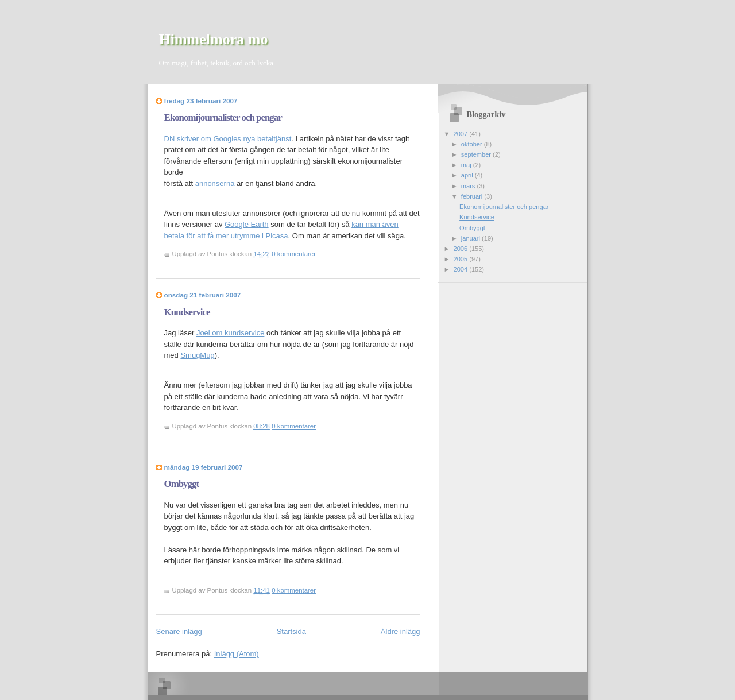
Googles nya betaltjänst (252, 139)
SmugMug (197, 355)
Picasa (277, 236)
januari (471, 238)
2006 (462, 249)
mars (469, 186)
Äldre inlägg (401, 631)
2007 (462, 134)
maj (467, 165)
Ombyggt (182, 484)
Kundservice (187, 312)
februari (473, 196)
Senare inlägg (179, 631)
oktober (473, 144)
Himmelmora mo (214, 39)
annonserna (215, 183)
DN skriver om (189, 139)
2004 (462, 269)
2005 (462, 259)
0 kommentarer (294, 254)
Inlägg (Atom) (237, 654)
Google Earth (247, 224)
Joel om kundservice (231, 333)
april (468, 175)
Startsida (291, 631)
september (477, 154)
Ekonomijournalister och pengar (223, 117)
